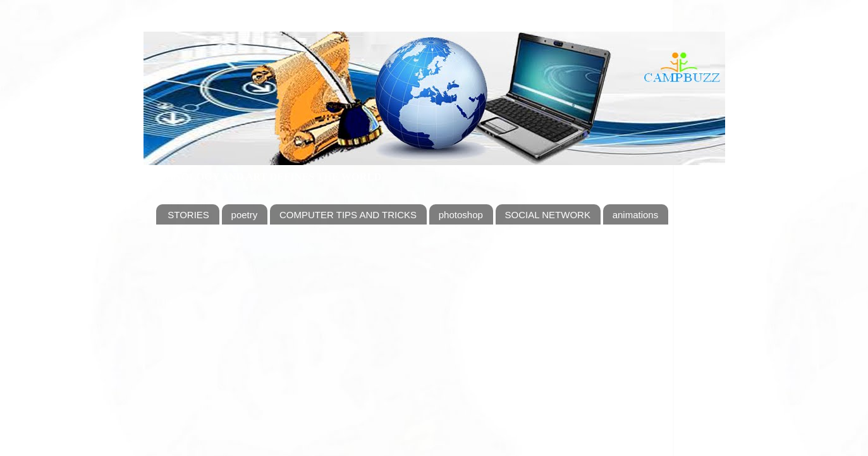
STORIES (188, 215)
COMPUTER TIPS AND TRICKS (348, 215)
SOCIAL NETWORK (548, 215)
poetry (245, 215)
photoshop (461, 215)
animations (636, 215)
